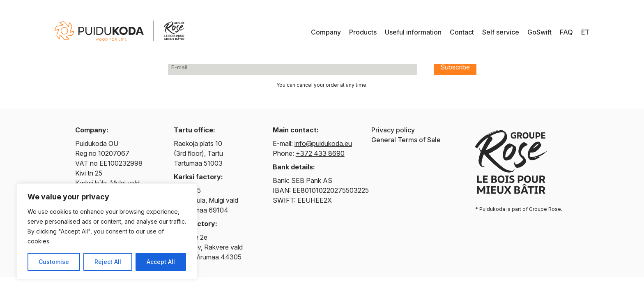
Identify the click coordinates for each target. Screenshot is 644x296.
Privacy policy (393, 130)
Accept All (161, 262)
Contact (462, 32)
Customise (54, 262)
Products (363, 32)
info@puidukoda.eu (323, 143)
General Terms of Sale (406, 140)
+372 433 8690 (320, 153)
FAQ (566, 32)
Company (326, 32)
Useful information (413, 32)
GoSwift (539, 32)
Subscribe (455, 67)
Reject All (108, 262)
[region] (107, 231)
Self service (501, 32)
